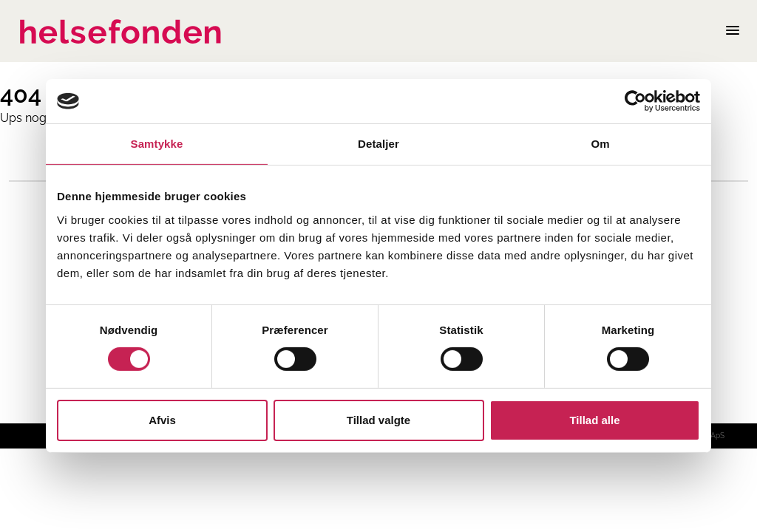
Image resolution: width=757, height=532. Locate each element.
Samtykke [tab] (157, 144)
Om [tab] (600, 144)
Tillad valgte (378, 420)
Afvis (162, 420)
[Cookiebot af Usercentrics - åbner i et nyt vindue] (635, 101)
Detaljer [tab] (378, 144)
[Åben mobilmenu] (733, 31)
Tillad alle (594, 420)
